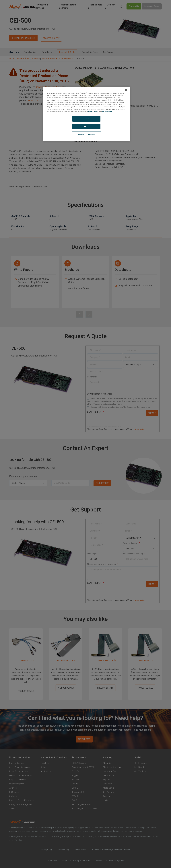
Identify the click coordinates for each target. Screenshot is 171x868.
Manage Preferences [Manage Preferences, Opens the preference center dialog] (86, 134)
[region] (86, 114)
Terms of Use (107, 111)
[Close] (126, 90)
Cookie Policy (93, 111)
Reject (86, 126)
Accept (86, 119)
